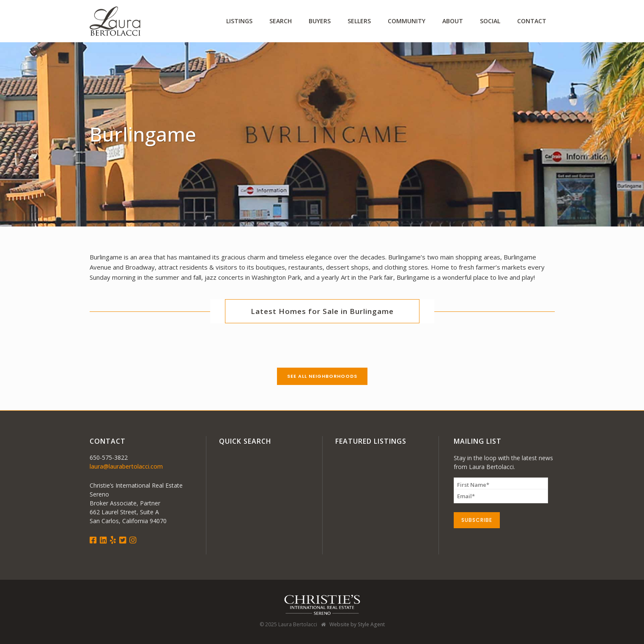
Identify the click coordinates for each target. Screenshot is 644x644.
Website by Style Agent (357, 624)
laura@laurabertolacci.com (126, 466)
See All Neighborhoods (322, 376)
